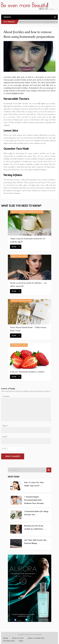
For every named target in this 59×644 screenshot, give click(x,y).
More (16, 247)
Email (5, 437)
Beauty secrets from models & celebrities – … (36, 527)
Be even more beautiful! (35, 634)
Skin (21, 641)
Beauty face (18, 638)
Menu (6, 17)
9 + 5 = (5, 449)
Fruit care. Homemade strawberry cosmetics (27, 372)
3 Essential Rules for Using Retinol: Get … (36, 513)
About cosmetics (36, 638)
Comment (6, 396)
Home (6, 638)
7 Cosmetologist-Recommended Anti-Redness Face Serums (34, 500)
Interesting (9, 641)
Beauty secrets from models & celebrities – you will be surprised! (28, 285)
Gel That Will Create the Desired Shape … (35, 542)
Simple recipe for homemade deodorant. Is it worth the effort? (28, 240)
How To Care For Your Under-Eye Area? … (34, 484)
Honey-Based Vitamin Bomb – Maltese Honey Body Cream (28, 329)
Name (5, 426)
